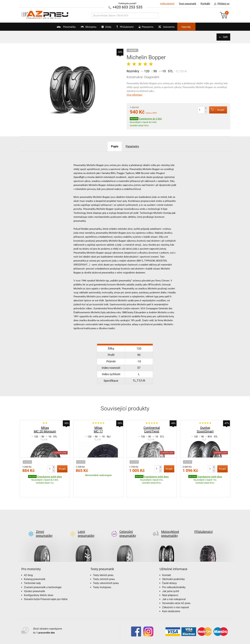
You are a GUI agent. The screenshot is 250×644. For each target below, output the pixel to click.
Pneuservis (149, 28)
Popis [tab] (113, 146)
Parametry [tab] (134, 146)
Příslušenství (127, 27)
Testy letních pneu (103, 560)
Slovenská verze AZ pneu (176, 588)
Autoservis (173, 28)
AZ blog (28, 560)
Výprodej (197, 27)
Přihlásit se (221, 4)
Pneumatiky (55, 28)
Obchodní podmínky (173, 564)
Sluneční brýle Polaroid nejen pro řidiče (46, 584)
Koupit (215, 110)
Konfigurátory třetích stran (39, 580)
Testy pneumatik (187, 4)
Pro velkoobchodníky (174, 572)
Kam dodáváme (171, 596)
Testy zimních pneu (104, 564)
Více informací (134, 95)
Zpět (225, 37)
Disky (102, 28)
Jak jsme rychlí (171, 576)
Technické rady (32, 568)
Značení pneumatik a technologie (43, 572)
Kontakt (205, 4)
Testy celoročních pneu (106, 568)
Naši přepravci (170, 580)
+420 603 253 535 (127, 7)
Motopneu (81, 28)
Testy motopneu (102, 572)
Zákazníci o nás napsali (176, 592)
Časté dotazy (169, 568)
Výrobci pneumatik (34, 576)
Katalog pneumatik (35, 564)
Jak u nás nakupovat (174, 584)
